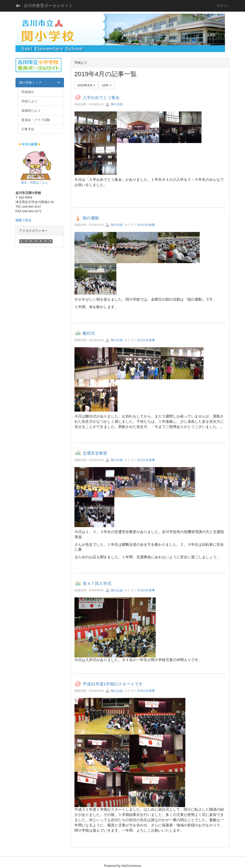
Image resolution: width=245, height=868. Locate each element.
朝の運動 (91, 218)
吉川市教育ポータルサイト (48, 6)
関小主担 (114, 104)
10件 (106, 85)
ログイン (223, 6)
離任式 (89, 333)
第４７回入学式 (97, 584)
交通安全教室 (95, 453)
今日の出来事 (146, 225)
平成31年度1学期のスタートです (113, 684)
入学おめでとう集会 (101, 98)
